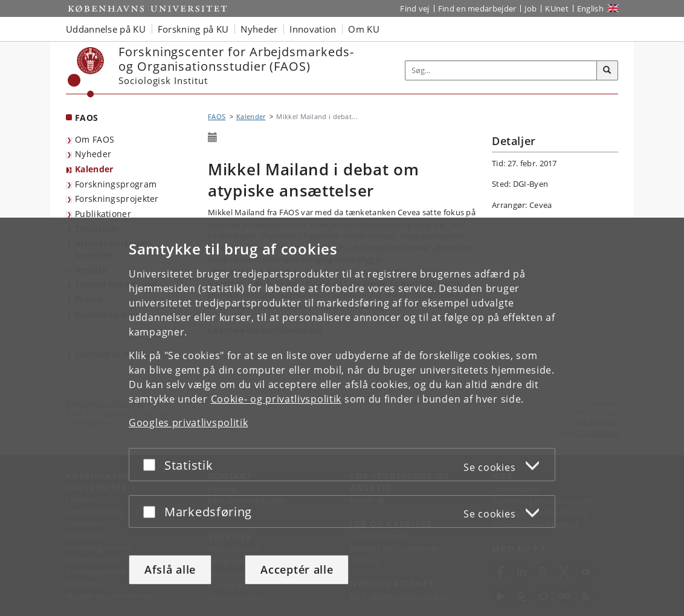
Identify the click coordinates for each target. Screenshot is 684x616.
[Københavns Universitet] (86, 72)
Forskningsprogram (116, 184)
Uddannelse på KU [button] (106, 29)
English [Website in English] (590, 8)
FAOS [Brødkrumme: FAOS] (217, 116)
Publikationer (103, 214)
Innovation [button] (313, 29)
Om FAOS (95, 139)
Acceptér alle (297, 569)
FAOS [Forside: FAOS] (86, 118)
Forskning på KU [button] (193, 29)
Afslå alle (170, 569)
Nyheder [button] (259, 29)
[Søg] (607, 71)
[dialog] (342, 417)
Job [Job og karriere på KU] (531, 8)
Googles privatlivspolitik (189, 423)
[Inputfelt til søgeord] (501, 70)
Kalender (94, 169)
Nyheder (93, 154)
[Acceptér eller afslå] (152, 465)
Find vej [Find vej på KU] (415, 8)
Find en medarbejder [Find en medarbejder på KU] (477, 8)
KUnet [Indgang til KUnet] (557, 8)
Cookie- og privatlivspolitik (276, 399)
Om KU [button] (364, 29)
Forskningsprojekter (117, 199)
